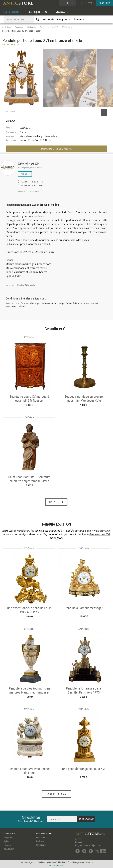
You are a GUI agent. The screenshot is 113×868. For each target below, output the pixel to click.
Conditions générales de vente (80, 862)
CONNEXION (105, 3)
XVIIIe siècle (67, 27)
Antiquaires (40, 837)
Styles (6, 841)
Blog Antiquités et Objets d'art (88, 845)
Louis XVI (54, 27)
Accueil (78, 839)
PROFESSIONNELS (44, 833)
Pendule (43, 27)
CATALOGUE (11, 12)
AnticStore (7, 27)
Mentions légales (27, 862)
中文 (90, 3)
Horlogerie (32, 27)
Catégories (8, 837)
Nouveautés (48, 19)
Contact (79, 842)
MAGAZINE (63, 12)
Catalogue (19, 27)
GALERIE (21, 192)
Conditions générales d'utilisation (51, 862)
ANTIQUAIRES (38, 12)
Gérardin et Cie (29, 164)
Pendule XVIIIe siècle (26, 285)
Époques (7, 845)
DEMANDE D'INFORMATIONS (56, 149)
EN (85, 3)
